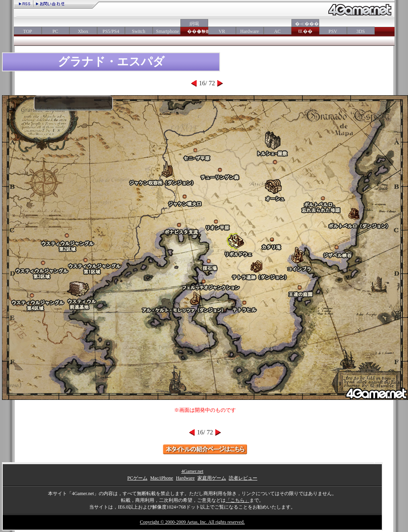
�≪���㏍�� (305, 28)
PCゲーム (137, 478)
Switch (139, 31)
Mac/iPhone (162, 478)
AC (277, 31)
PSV (333, 31)
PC (55, 31)
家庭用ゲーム (212, 478)
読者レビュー (243, 478)
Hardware (250, 31)
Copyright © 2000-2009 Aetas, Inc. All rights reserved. (192, 522)
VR (222, 31)
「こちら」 (238, 500)
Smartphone (167, 31)
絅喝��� (194, 28)
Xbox (83, 31)
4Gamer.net (192, 471)
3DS (361, 31)
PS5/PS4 (111, 31)
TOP (27, 31)
